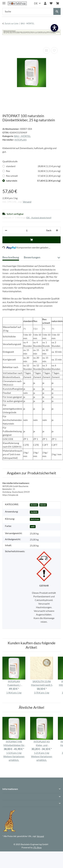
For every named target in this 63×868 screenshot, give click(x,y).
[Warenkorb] (57, 3)
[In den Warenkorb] (5, 42)
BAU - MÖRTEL (22, 136)
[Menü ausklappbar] (4, 2)
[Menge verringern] (6, 230)
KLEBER (34, 512)
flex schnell (33, 176)
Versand (27, 202)
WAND (43, 505)
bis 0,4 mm (35, 519)
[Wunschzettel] (51, 3)
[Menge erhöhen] (57, 230)
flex (33, 171)
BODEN (34, 505)
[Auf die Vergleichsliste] (46, 50)
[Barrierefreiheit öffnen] (54, 28)
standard (33, 166)
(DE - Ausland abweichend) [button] (39, 218)
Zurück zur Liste (11, 23)
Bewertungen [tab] (32, 257)
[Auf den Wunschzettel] (54, 50)
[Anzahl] (27, 230)
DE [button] (36, 3)
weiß (33, 527)
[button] (45, 3)
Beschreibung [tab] (11, 257)
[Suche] (28, 11)
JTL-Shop (37, 847)
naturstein (33, 181)
